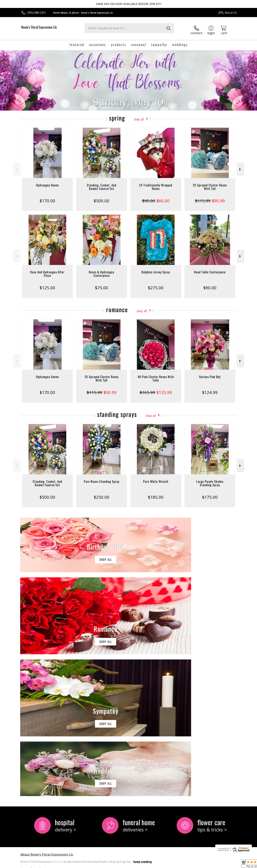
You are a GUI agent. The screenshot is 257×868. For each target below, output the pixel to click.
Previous (17, 166)
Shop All (139, 116)
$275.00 (156, 285)
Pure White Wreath (156, 478)
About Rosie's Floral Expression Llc (47, 709)
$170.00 (47, 198)
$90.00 (210, 285)
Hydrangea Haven (47, 182)
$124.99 (210, 389)
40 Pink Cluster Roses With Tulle (156, 375)
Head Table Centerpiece (210, 269)
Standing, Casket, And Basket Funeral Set (102, 184)
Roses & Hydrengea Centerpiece (102, 271)
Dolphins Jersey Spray (156, 269)
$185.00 (156, 494)
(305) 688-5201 (37, 13)
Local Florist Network (206, 864)
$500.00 (102, 198)
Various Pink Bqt (210, 374)
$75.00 (102, 285)
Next (241, 166)
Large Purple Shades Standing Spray (210, 480)
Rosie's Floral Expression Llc (39, 27)
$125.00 (47, 285)
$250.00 (102, 494)
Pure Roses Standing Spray (102, 478)
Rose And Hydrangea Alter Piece (47, 271)
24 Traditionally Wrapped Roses (156, 184)
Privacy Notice (182, 864)
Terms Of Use (162, 864)
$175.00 (210, 494)
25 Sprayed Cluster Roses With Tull (210, 184)
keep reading (143, 717)
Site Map (228, 864)
